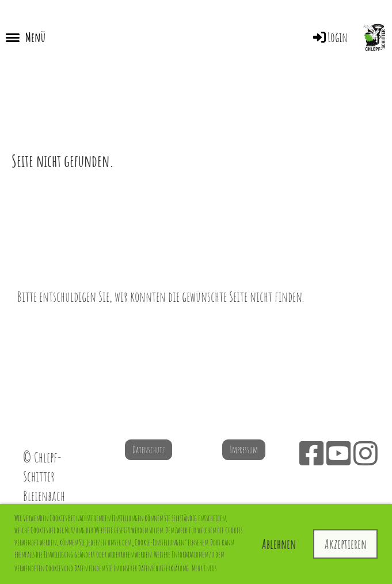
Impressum (244, 450)
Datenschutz (149, 450)
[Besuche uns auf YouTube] (338, 453)
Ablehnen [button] (279, 544)
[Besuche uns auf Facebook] (311, 453)
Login (330, 37)
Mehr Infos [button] (204, 568)
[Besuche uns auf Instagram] (366, 453)
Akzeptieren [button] (346, 544)
